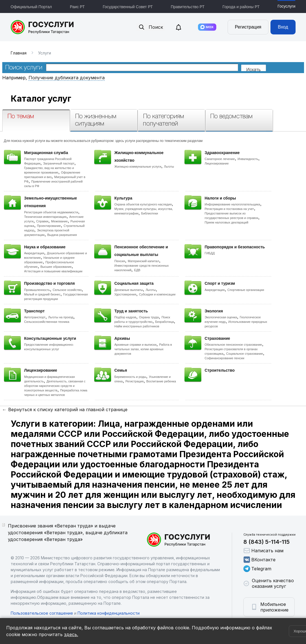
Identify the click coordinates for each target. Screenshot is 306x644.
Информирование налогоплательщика (233, 204)
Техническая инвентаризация (45, 217)
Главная (19, 53)
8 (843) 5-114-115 (267, 542)
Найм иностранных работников (137, 326)
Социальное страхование (245, 354)
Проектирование (49, 226)
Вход (283, 27)
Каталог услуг (41, 98)
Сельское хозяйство (67, 290)
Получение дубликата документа (67, 78)
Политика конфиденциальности (109, 613)
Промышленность (37, 290)
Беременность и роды (130, 377)
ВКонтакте (259, 560)
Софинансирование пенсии (225, 358)
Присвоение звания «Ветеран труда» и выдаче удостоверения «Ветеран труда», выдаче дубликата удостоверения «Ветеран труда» (68, 533)
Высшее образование (56, 267)
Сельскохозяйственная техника (47, 322)
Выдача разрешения (62, 235)
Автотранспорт (35, 317)
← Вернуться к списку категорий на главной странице (65, 409)
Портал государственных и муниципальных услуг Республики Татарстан (42, 27)
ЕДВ (137, 270)
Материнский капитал (143, 261)
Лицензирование (217, 163)
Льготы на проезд (61, 317)
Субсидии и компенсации (157, 294)
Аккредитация (34, 253)
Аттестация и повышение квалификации (53, 271)
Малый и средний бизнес (42, 294)
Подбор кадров (125, 317)
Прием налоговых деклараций (227, 222)
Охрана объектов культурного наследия (143, 204)
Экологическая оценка (221, 317)
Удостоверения (125, 294)
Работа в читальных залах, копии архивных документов (143, 349)
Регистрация (248, 27)
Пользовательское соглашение (42, 613)
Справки (42, 221)
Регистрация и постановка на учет (229, 209)
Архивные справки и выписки (136, 345)
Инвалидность (248, 159)
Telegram (257, 569)
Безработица (164, 322)
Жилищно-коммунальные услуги (138, 167)
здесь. (71, 634)
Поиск (151, 27)
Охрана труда (149, 317)
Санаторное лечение (220, 159)
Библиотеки (150, 213)
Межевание (59, 221)
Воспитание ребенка (161, 381)
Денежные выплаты (129, 290)
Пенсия (120, 261)
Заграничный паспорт (59, 163)
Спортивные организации (246, 290)
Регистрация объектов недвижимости (51, 212)
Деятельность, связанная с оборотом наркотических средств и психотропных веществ (55, 386)
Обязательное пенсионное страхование (233, 345)
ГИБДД (210, 253)
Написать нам (263, 551)
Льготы (169, 167)
